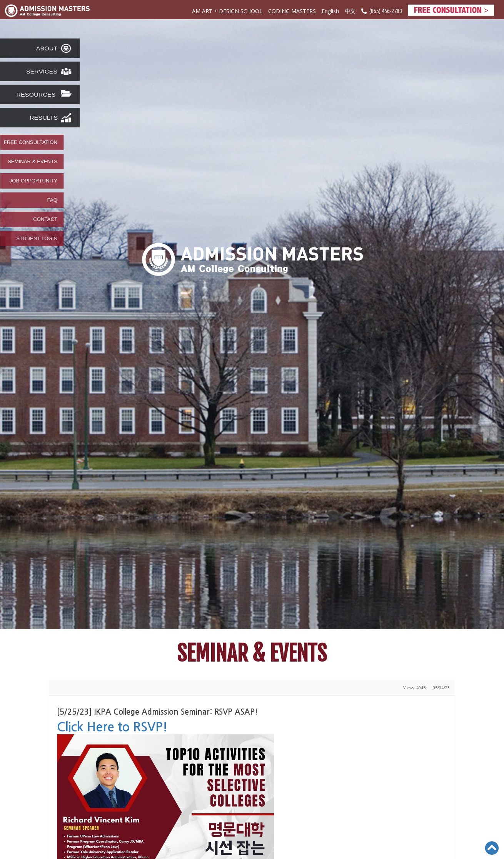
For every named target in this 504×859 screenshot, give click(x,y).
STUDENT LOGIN (37, 239)
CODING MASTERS (292, 11)
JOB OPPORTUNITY (33, 181)
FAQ (52, 200)
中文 (350, 11)
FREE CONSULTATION (31, 142)
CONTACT (45, 219)
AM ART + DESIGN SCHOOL (227, 11)
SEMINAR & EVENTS (33, 162)
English (330, 11)
